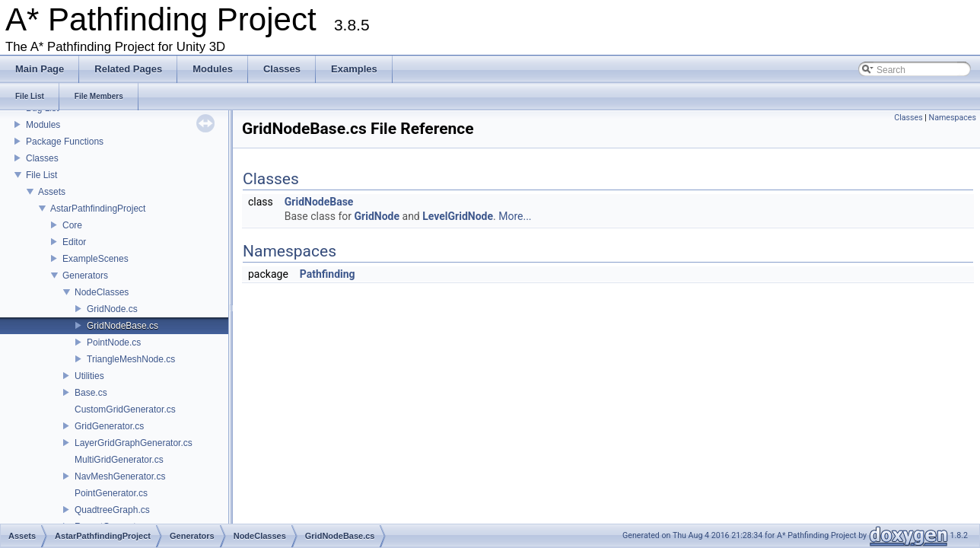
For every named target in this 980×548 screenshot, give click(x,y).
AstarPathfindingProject (98, 209)
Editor (74, 242)
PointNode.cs (114, 342)
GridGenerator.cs (109, 426)
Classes (42, 158)
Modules (43, 125)
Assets (52, 192)
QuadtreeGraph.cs (112, 510)
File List (41, 175)
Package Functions (65, 142)
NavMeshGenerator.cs (120, 476)
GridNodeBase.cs (123, 326)
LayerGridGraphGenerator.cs (134, 443)
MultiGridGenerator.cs (119, 460)
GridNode (377, 216)
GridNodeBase (319, 202)
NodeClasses (102, 292)
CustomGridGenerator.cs (125, 409)
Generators (85, 276)
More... (515, 216)
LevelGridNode (458, 216)
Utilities (89, 376)
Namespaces (953, 118)
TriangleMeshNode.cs (131, 359)
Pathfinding (328, 274)
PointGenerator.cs (111, 493)
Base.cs (91, 393)
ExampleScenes (95, 259)
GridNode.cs (112, 309)
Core (72, 225)
